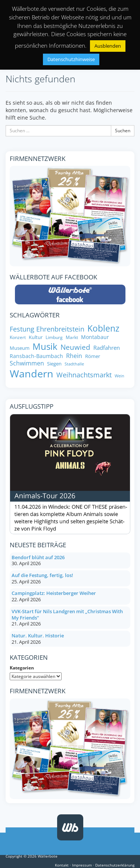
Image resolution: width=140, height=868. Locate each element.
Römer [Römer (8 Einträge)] (93, 356)
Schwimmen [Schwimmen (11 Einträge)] (27, 363)
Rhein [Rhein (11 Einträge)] (74, 356)
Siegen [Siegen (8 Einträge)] (54, 364)
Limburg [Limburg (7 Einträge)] (54, 337)
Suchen (123, 131)
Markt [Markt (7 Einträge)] (72, 337)
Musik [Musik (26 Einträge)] (45, 346)
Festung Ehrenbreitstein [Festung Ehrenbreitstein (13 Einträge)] (47, 329)
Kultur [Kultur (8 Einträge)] (36, 337)
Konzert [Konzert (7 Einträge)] (18, 337)
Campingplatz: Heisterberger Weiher (54, 593)
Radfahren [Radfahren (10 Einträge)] (107, 348)
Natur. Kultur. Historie (38, 636)
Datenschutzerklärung (115, 865)
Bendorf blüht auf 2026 (38, 557)
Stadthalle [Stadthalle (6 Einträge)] (74, 364)
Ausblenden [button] (108, 46)
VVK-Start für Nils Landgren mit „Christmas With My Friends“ (67, 614)
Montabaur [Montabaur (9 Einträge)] (95, 337)
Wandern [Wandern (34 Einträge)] (32, 374)
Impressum (82, 865)
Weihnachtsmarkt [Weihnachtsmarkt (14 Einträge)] (84, 375)
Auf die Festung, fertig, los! (42, 575)
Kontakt (62, 865)
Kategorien (22, 668)
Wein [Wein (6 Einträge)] (119, 376)
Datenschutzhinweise (71, 59)
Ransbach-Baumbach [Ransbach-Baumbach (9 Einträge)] (36, 356)
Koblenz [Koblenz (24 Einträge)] (103, 328)
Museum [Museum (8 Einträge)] (20, 348)
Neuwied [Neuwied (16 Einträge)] (75, 347)
